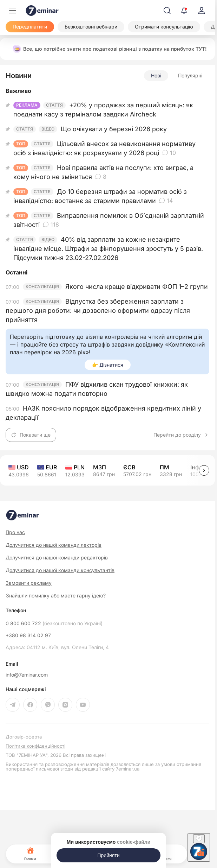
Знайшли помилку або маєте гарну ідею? (56, 596)
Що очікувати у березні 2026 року (114, 129)
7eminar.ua (128, 769)
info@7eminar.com (27, 675)
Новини (19, 76)
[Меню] (13, 11)
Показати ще (31, 435)
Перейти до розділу (181, 435)
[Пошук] (167, 11)
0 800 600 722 (54, 623)
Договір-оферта (24, 737)
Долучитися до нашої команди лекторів (54, 545)
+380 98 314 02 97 (28, 635)
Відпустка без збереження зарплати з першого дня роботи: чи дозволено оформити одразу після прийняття (98, 311)
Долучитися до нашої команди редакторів (57, 557)
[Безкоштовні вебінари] (91, 27)
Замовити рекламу (29, 583)
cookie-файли (134, 842)
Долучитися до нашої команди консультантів (60, 570)
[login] (202, 11)
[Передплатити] (30, 27)
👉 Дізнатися (108, 365)
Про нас (15, 532)
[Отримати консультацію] (164, 27)
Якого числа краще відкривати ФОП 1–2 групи (137, 287)
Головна (30, 853)
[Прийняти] (108, 855)
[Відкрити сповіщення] (184, 11)
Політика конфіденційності (35, 746)
